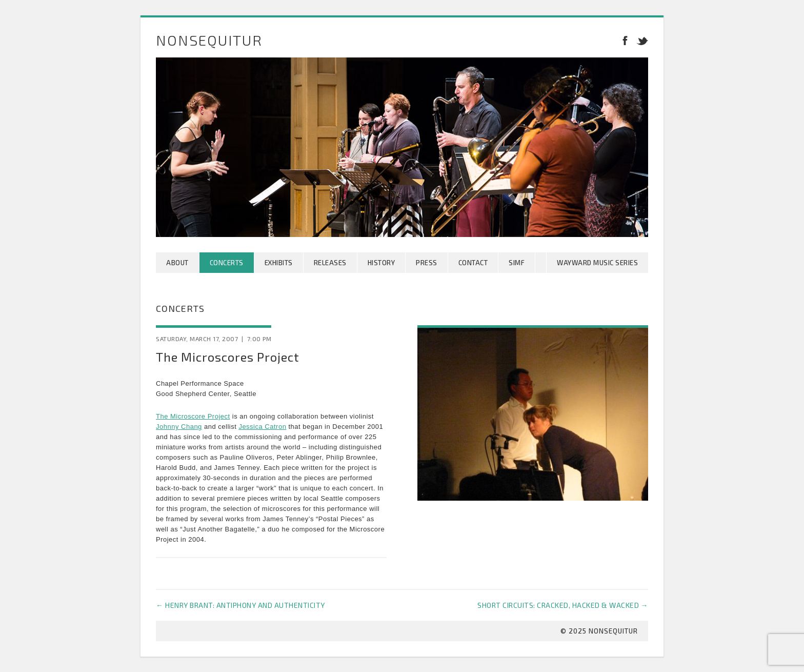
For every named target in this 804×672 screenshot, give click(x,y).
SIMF (517, 263)
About (177, 263)
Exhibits (279, 263)
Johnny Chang (179, 427)
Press (427, 263)
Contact (473, 263)
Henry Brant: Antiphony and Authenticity (240, 605)
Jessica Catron (262, 427)
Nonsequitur (209, 40)
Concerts (227, 263)
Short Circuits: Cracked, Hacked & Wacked (563, 605)
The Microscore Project (193, 416)
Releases (330, 263)
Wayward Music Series (597, 263)
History (381, 263)
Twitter (640, 40)
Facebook (625, 40)
